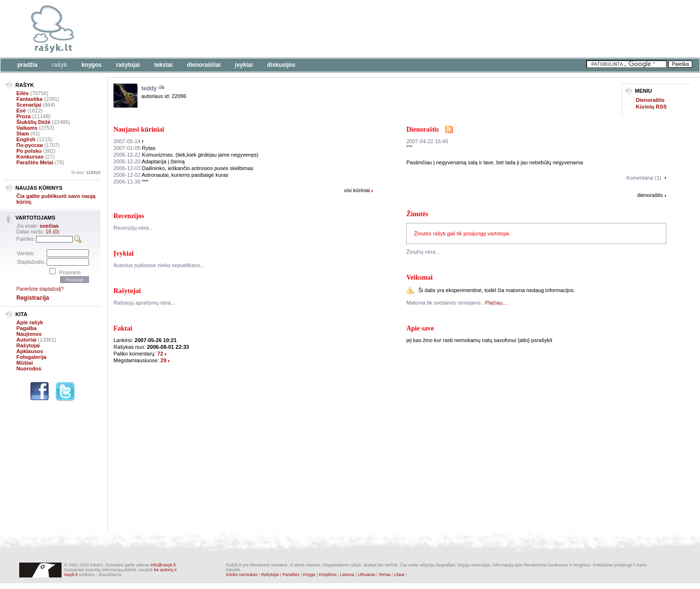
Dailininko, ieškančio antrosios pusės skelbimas (183, 168)
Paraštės (291, 575)
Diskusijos (281, 65)
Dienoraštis (650, 100)
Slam (23, 134)
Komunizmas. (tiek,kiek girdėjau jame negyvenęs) (186, 155)
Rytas (134, 148)
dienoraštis (650, 195)
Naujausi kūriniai (139, 129)
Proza (24, 116)
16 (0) (53, 232)
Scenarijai (29, 105)
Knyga (309, 575)
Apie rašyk (30, 322)
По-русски (30, 145)
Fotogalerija (31, 357)
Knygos (91, 65)
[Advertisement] (296, 29)
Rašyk (59, 65)
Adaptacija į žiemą (149, 161)
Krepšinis (328, 575)
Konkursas (30, 157)
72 (160, 354)
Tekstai (163, 65)
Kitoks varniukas (242, 575)
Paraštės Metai (35, 162)
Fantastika (29, 99)
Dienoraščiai (204, 65)
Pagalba (26, 328)
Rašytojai (128, 65)
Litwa (399, 575)
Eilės (23, 93)
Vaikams (27, 128)
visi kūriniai (357, 190)
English (26, 139)
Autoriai (26, 340)
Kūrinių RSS (651, 107)
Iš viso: (86, 172)
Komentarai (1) (644, 178)
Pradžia (27, 65)
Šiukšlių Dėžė (33, 122)
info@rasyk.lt (163, 565)
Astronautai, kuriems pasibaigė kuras (171, 175)
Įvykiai (244, 65)
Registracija (33, 298)
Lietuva (347, 575)
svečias (49, 226)
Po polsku (29, 151)
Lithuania (367, 575)
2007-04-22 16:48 (427, 141)
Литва (385, 575)
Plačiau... (496, 303)
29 (163, 360)
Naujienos (29, 334)
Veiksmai (419, 277)
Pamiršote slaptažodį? (40, 289)
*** (131, 182)
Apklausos (30, 351)
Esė (21, 110)
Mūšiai (25, 363)
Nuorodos (29, 368)
